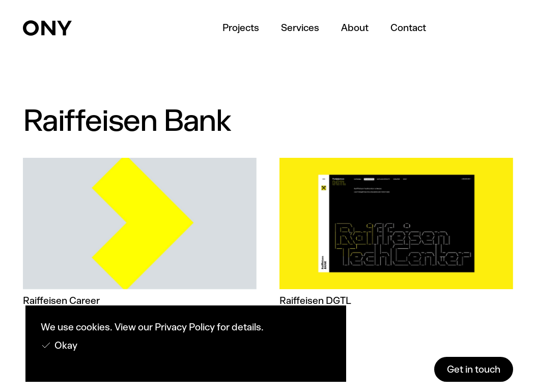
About (355, 28)
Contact (408, 28)
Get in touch (474, 369)
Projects (241, 28)
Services (300, 28)
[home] (47, 28)
